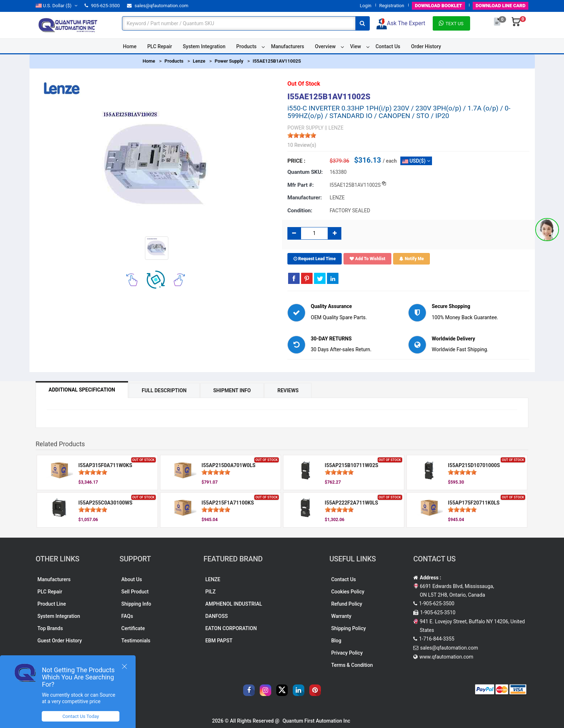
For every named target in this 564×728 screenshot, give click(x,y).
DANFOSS (217, 616)
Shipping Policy (349, 628)
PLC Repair (160, 46)
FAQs (127, 616)
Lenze (199, 61)
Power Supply (229, 61)
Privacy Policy (347, 653)
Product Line (52, 604)
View (356, 46)
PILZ (211, 592)
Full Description (164, 390)
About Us (131, 579)
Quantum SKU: (305, 172)
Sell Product (135, 592)
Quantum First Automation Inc (316, 721)
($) (56, 6)
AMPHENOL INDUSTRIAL (234, 604)
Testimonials (136, 641)
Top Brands (50, 628)
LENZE (213, 579)
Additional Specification (82, 390)
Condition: (300, 211)
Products (247, 46)
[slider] (302, 135)
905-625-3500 (102, 6)
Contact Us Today (81, 716)
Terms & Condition (352, 665)
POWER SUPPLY (305, 128)
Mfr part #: (301, 185)
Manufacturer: (305, 198)
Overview (325, 46)
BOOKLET (438, 6)
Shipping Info (136, 604)
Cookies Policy (348, 592)
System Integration (204, 46)
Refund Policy (347, 604)
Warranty (341, 616)
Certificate (133, 628)
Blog (336, 641)
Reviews (288, 390)
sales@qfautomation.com (158, 6)
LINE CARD (501, 6)
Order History (426, 46)
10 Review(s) (302, 145)
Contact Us (388, 46)
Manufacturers (287, 46)
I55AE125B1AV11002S (277, 61)
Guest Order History (60, 641)
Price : (296, 161)
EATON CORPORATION (231, 628)
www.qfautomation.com (446, 657)
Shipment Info (232, 390)
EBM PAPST (219, 641)
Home (130, 46)
